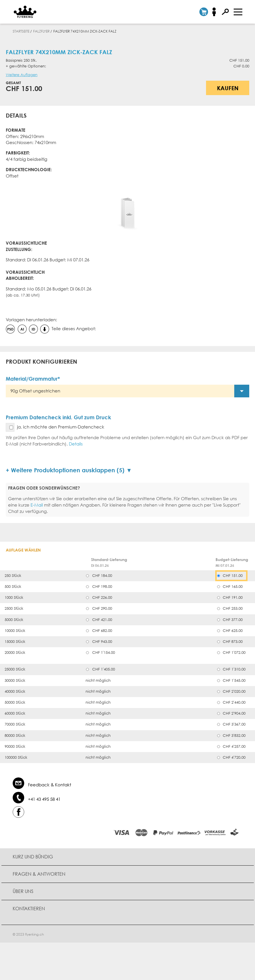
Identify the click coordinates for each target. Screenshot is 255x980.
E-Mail (37, 505)
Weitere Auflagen (22, 75)
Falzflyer (41, 31)
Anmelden (216, 12)
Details (76, 444)
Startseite (21, 31)
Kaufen (228, 88)
